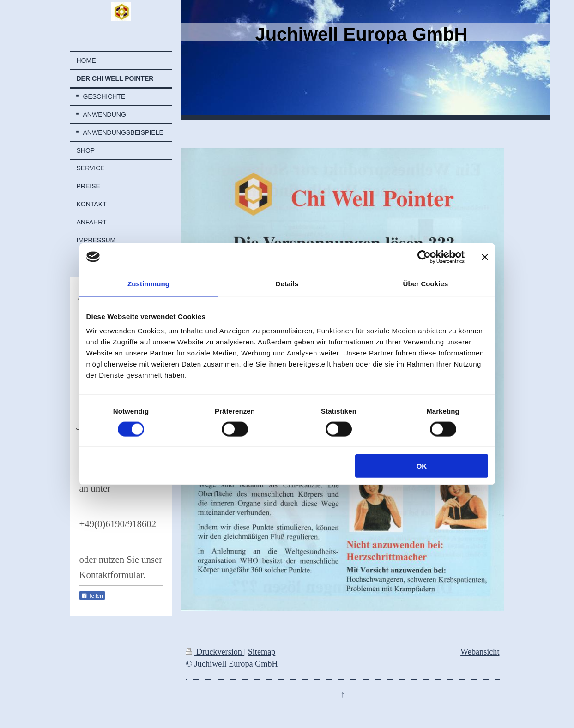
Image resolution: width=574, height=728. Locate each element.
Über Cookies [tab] (426, 283)
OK (422, 466)
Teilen (92, 596)
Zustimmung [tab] (148, 283)
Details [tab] (287, 283)
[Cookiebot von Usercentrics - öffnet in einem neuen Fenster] (424, 257)
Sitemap (262, 652)
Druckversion (215, 652)
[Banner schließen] (485, 257)
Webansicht (480, 652)
